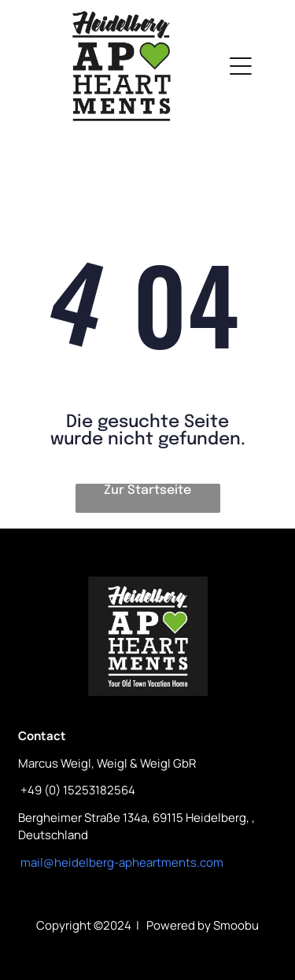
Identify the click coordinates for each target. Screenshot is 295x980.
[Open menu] (241, 66)
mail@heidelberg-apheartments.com (122, 862)
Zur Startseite (147, 490)
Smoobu (236, 925)
